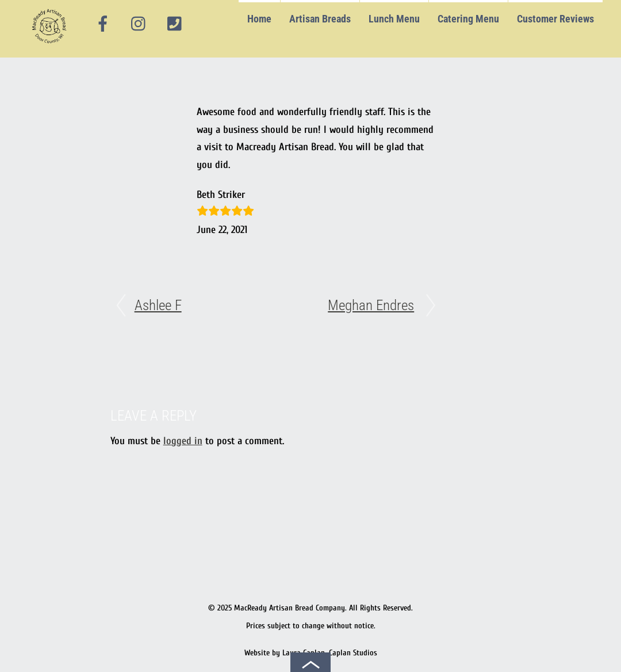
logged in (183, 441)
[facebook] (103, 24)
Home (259, 19)
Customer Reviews (555, 19)
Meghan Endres (371, 305)
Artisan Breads (320, 19)
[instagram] (139, 24)
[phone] (174, 24)
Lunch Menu (394, 19)
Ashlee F (158, 305)
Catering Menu (468, 19)
